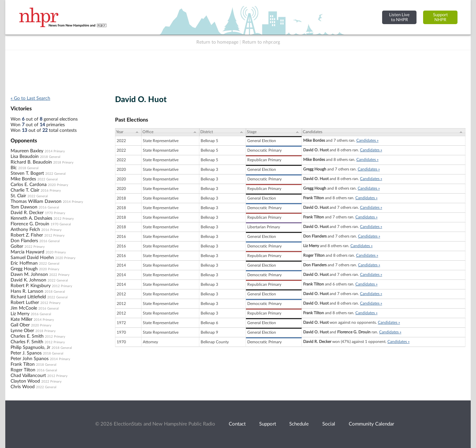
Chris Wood (23, 387)
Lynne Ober (22, 331)
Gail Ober (20, 325)
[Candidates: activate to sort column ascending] (384, 132)
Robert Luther (25, 303)
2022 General (55, 174)
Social (329, 424)
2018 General (50, 157)
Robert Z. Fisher (27, 235)
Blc (14, 168)
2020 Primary (58, 185)
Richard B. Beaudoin (31, 162)
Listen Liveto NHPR (399, 17)
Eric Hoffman (24, 263)
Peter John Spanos (30, 359)
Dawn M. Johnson (29, 275)
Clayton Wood (25, 381)
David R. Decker (27, 213)
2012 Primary (64, 219)
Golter (17, 246)
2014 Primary (55, 151)
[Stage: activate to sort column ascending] (274, 132)
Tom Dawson (24, 207)
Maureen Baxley (27, 151)
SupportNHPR (440, 17)
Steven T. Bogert (27, 173)
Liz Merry (20, 314)
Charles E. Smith (27, 336)
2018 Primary (63, 163)
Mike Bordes (23, 179)
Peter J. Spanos (26, 353)
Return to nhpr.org (261, 42)
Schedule (299, 424)
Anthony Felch (25, 230)
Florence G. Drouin (30, 224)
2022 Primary (35, 247)
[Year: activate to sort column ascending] (128, 132)
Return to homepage (217, 42)
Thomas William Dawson (36, 202)
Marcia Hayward (27, 252)
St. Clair (18, 196)
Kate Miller (21, 319)
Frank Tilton (23, 364)
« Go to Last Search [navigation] (30, 98)
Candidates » (367, 140)
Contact (237, 424)
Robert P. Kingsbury (31, 286)
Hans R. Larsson (27, 291)
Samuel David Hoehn (32, 258)
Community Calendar (371, 424)
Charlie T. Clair (25, 190)
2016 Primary (51, 191)
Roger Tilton (23, 370)
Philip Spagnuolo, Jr (30, 348)
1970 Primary (55, 213)
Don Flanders (24, 241)
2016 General (49, 207)
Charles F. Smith (27, 342)
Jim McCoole (24, 308)
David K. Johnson (28, 280)
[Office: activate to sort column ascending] (170, 132)
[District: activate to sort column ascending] (223, 132)
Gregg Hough (24, 269)
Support (268, 424)
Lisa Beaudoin (25, 157)
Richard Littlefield (28, 297)
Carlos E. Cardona (29, 185)
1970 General (61, 224)
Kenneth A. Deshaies (31, 218)
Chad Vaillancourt (28, 376)
